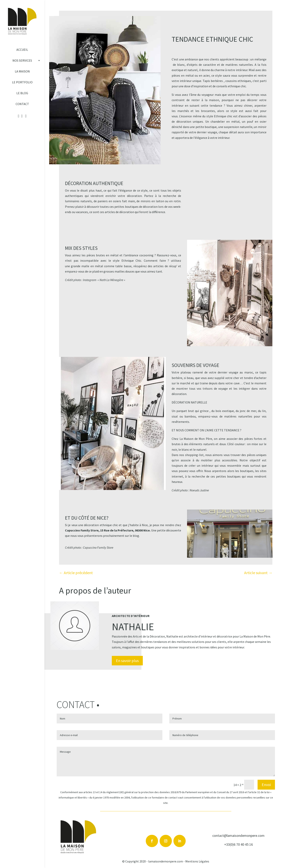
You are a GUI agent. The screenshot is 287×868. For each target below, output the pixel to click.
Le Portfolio (22, 82)
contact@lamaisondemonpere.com (238, 836)
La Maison (22, 71)
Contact (22, 104)
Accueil (22, 50)
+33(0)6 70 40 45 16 (239, 844)
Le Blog (22, 93)
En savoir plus (127, 661)
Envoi (266, 785)
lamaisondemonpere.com (166, 861)
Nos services (22, 61)
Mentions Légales (197, 861)
